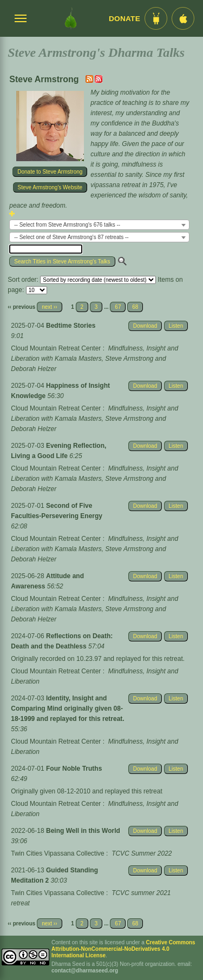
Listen (176, 326)
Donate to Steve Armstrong (50, 172)
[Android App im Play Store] (156, 18)
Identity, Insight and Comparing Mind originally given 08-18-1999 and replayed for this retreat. (67, 708)
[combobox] (99, 225)
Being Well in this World (83, 831)
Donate (125, 19)
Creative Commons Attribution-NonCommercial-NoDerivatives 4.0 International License (123, 949)
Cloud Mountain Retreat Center (56, 348)
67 (118, 307)
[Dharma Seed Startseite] (71, 18)
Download (145, 326)
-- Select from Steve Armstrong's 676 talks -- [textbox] (67, 225)
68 (135, 307)
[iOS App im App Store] (183, 18)
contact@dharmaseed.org (85, 971)
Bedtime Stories (71, 326)
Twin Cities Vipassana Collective (58, 853)
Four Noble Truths (74, 769)
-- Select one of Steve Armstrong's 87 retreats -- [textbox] (71, 237)
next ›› (49, 307)
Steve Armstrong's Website (50, 187)
